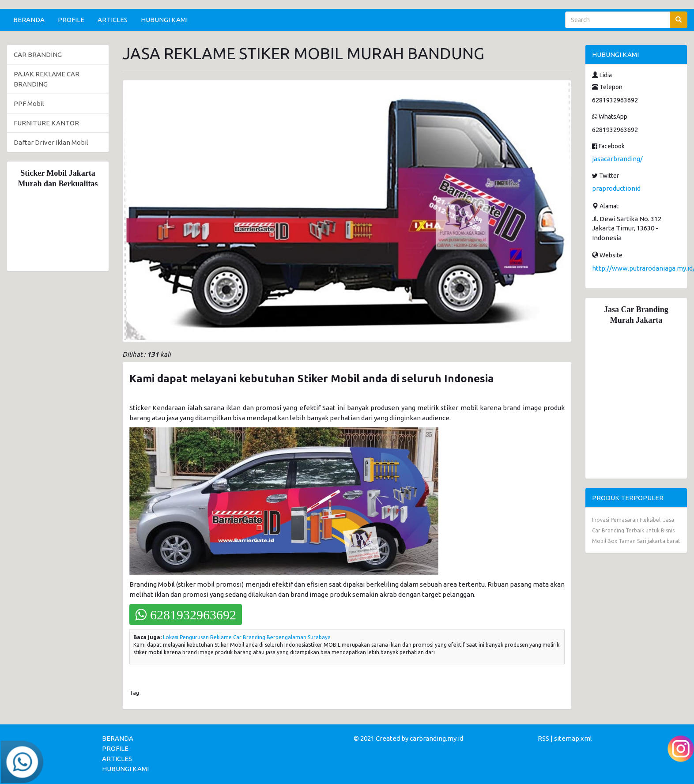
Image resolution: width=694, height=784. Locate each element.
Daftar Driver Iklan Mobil (51, 142)
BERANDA (29, 20)
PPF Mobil (29, 104)
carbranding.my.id (436, 738)
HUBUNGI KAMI (164, 20)
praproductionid (616, 188)
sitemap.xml (573, 738)
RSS (543, 738)
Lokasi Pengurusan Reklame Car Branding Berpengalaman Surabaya (247, 637)
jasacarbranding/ (617, 159)
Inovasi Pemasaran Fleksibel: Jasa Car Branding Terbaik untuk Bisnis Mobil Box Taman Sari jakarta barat (636, 530)
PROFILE (71, 20)
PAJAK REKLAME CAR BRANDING (47, 79)
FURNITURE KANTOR (46, 123)
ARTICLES (113, 20)
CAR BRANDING (38, 55)
